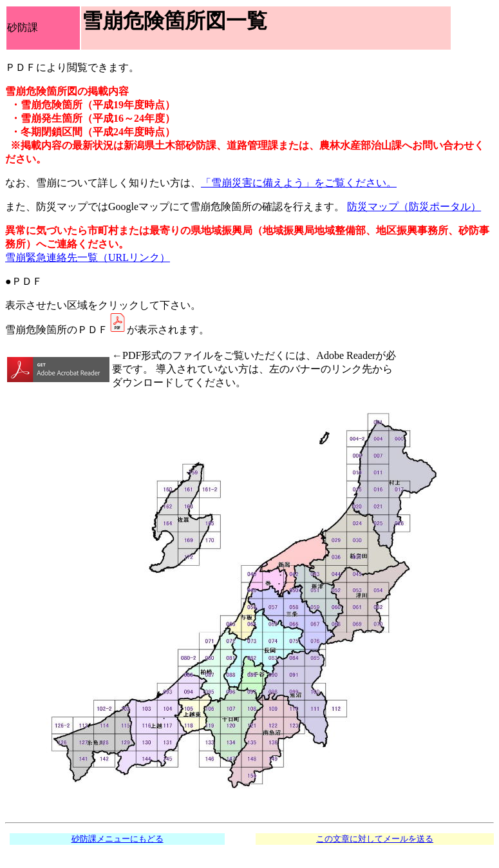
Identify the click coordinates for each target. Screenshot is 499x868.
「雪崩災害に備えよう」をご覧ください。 (299, 183)
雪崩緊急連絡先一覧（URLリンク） (88, 257)
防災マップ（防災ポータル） (414, 207)
